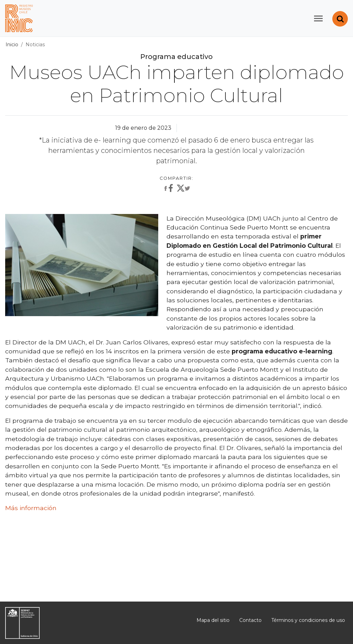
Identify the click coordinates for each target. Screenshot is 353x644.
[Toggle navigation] (318, 18)
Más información (31, 508)
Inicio (12, 45)
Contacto (250, 620)
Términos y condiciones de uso (308, 620)
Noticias (35, 45)
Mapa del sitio (213, 620)
